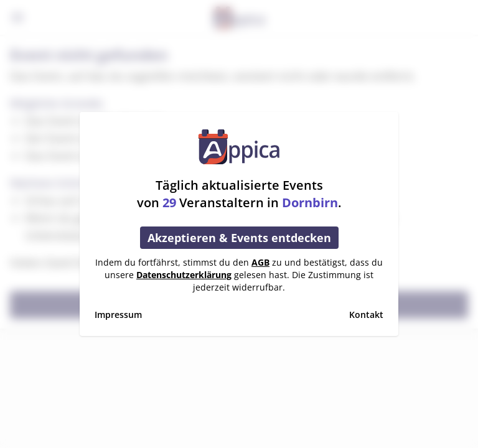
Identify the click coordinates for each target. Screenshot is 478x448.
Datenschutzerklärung (184, 275)
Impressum (118, 315)
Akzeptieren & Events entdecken (239, 238)
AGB (260, 262)
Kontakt (366, 315)
